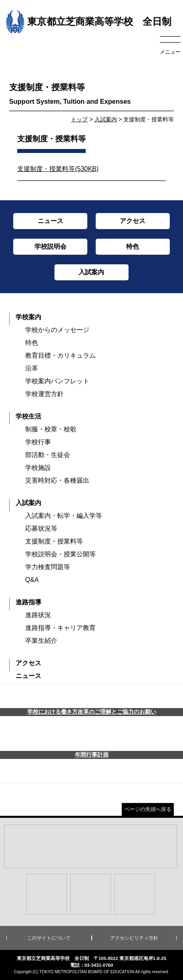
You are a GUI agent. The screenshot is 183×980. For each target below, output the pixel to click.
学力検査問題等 (48, 567)
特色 (32, 343)
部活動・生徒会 (48, 455)
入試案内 (106, 119)
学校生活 (28, 416)
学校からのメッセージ (57, 330)
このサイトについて (49, 938)
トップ (79, 119)
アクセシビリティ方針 (134, 938)
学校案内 (28, 317)
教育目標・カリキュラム (60, 355)
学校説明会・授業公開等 (60, 554)
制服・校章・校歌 (51, 429)
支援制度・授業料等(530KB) (58, 169)
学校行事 (38, 442)
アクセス (28, 663)
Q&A (32, 580)
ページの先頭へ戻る (148, 809)
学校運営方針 (44, 394)
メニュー (170, 52)
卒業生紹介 (41, 641)
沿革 (32, 368)
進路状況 (38, 615)
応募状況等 (41, 528)
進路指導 (28, 602)
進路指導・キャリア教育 (60, 628)
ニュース (28, 676)
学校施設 (38, 468)
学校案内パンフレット (57, 381)
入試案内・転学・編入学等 (64, 516)
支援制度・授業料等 (54, 541)
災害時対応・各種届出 (57, 480)
